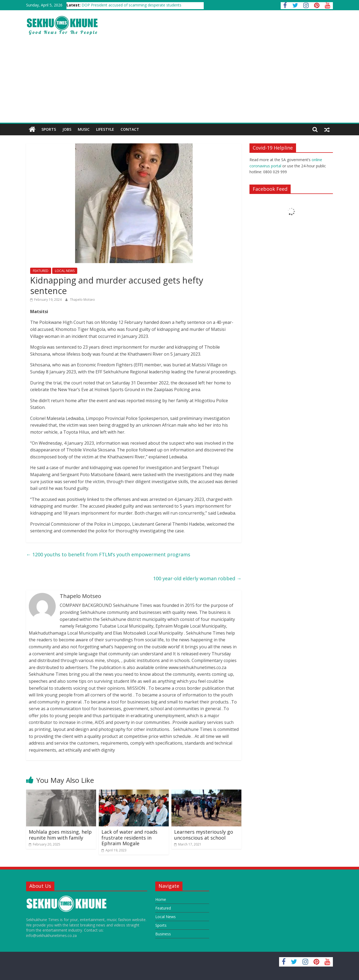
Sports (161, 925)
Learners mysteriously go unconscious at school (204, 835)
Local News (166, 917)
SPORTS (49, 129)
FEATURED (41, 271)
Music (84, 129)
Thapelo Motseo (82, 300)
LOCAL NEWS (65, 271)
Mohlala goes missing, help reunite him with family (60, 835)
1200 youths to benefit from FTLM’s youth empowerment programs (108, 554)
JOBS (67, 129)
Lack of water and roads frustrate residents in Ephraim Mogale (129, 838)
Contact (130, 129)
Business (163, 934)
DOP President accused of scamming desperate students (131, 5)
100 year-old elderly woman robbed (197, 578)
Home (161, 899)
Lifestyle (105, 129)
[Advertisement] (179, 82)
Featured (163, 908)
